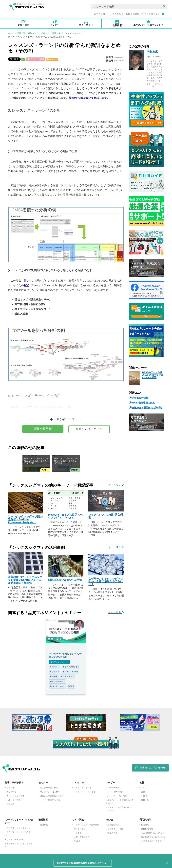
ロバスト (55, 667)
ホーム (11, 33)
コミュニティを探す (83, 788)
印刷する (52, 59)
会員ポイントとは (115, 829)
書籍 (143, 792)
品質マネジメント (61, 33)
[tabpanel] (66, 463)
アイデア (55, 672)
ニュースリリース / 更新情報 (86, 825)
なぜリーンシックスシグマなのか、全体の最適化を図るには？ (106, 581)
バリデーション (57, 686)
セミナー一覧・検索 (49, 788)
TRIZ (71, 686)
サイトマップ (80, 829)
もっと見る (116, 485)
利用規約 (145, 825)
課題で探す (12, 792)
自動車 (54, 676)
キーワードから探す (16, 796)
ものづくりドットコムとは (19, 828)
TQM (75, 672)
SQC (66, 672)
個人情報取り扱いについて (153, 833)
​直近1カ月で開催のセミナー (53, 796)
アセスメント (67, 676)
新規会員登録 (43, 429)
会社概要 (44, 825)
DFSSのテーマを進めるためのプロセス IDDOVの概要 (153, 375)
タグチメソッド (70, 667)
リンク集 (78, 833)
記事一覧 (21, 33)
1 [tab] (63, 474)
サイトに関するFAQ (16, 840)
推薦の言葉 (112, 833)
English (77, 841)
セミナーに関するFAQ (50, 800)
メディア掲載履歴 (82, 837)
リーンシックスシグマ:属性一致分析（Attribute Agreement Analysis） (26, 519)
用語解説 (11, 804)
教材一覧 (145, 800)
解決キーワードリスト (39, 33)
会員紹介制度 (113, 825)
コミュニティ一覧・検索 (85, 792)
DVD (143, 788)
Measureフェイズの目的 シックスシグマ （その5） (66, 516)
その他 (144, 796)
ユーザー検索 (113, 788)
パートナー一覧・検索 (117, 796)
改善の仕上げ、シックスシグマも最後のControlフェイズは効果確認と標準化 (25, 580)
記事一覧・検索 (14, 800)
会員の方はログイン (89, 429)
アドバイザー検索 (115, 792)
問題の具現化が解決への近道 (65, 580)
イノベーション (57, 681)
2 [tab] (68, 474)
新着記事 (11, 788)
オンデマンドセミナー (59, 662)
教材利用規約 (147, 829)
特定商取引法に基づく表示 (153, 837)
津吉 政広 (152, 52)
